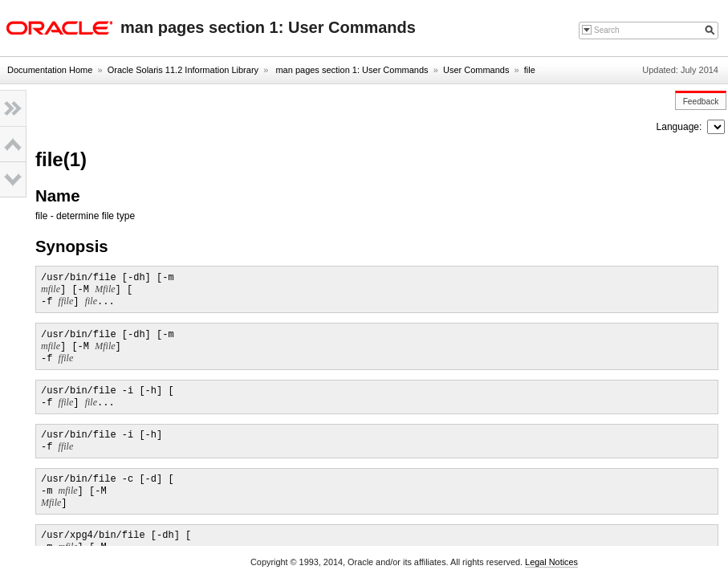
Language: (681, 127)
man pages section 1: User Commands (350, 70)
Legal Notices (551, 562)
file (530, 70)
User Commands (476, 70)
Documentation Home (50, 70)
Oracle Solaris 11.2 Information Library (183, 70)
